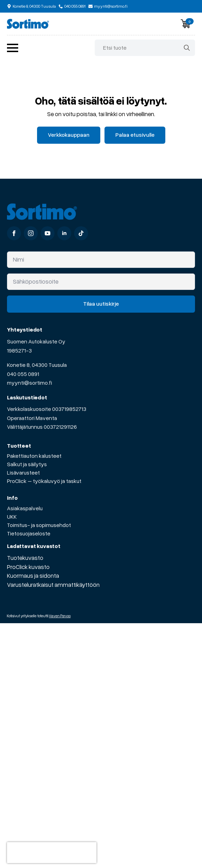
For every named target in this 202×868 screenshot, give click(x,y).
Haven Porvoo (60, 616)
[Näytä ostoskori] (186, 24)
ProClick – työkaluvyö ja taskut (44, 481)
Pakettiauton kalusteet (34, 456)
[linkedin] (64, 233)
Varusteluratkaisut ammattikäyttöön (53, 585)
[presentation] (52, 853)
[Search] (187, 48)
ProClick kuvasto (28, 567)
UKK (12, 517)
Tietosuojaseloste (29, 533)
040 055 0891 (23, 374)
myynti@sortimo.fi (30, 383)
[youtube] (48, 233)
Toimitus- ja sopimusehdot (39, 525)
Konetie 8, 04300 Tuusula (37, 365)
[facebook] (14, 233)
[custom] (81, 233)
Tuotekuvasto (25, 558)
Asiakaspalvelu (25, 508)
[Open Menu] (13, 48)
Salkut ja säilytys (27, 464)
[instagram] (31, 233)
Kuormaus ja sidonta (33, 575)
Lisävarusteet (23, 472)
